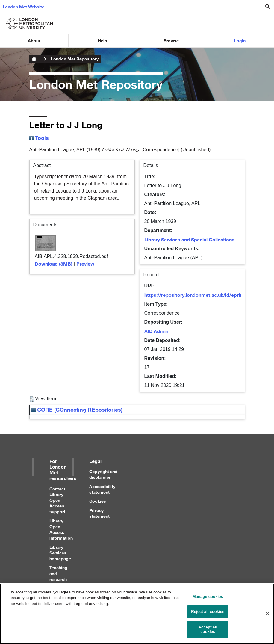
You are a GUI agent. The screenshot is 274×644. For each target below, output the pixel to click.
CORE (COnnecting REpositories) (77, 410)
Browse (171, 41)
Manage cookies (208, 599)
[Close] (267, 616)
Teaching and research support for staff (58, 579)
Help (103, 41)
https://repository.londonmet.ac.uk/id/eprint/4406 (201, 295)
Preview (85, 264)
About (34, 41)
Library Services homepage (60, 553)
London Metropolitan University (34, 59)
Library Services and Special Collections (189, 239)
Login (240, 41)
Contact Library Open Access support (57, 500)
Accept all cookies (208, 632)
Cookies (98, 501)
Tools (39, 138)
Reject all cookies (208, 614)
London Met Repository (75, 59)
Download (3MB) (54, 264)
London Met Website (24, 7)
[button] (32, 399)
